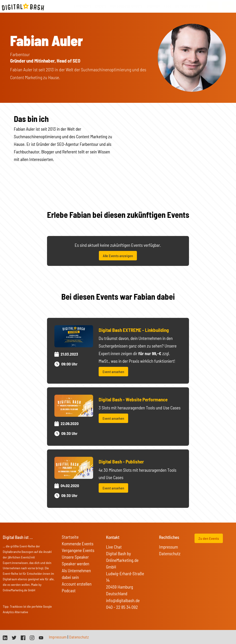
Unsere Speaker (75, 557)
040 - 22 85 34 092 (122, 607)
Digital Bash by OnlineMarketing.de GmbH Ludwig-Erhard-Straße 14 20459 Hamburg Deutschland (125, 574)
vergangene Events (127, 6)
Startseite (83, 6)
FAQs (168, 6)
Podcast (69, 591)
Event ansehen (113, 372)
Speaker (153, 6)
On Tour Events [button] (188, 6)
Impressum (168, 547)
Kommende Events (78, 544)
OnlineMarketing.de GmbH (19, 590)
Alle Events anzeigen (118, 256)
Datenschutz (170, 553)
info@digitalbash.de (123, 600)
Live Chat (114, 547)
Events (101, 6)
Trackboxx (16, 606)
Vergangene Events (78, 550)
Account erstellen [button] (77, 584)
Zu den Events (209, 538)
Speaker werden (75, 564)
